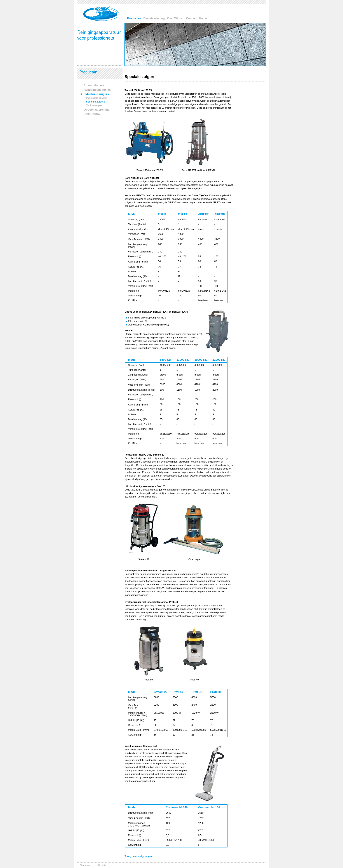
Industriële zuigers (96, 94)
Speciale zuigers (96, 102)
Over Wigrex (175, 18)
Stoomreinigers (94, 85)
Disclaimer (86, 865)
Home (203, 18)
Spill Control (92, 114)
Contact (191, 18)
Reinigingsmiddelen (97, 90)
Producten (134, 18)
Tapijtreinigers (94, 105)
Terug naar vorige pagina (139, 856)
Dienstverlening (154, 18)
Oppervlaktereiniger (97, 110)
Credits (102, 865)
